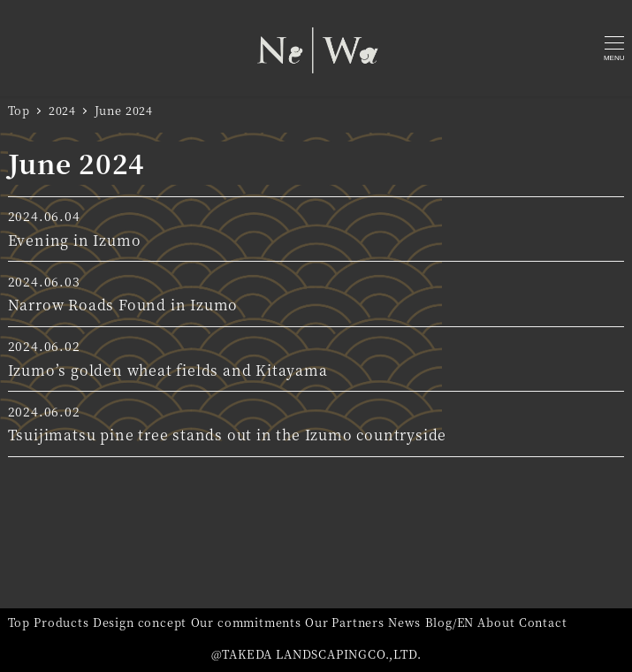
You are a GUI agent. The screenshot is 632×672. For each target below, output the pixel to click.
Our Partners (345, 622)
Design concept (140, 622)
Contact (543, 622)
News (404, 622)
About (496, 622)
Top (19, 622)
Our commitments (246, 622)
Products (61, 622)
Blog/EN (450, 622)
